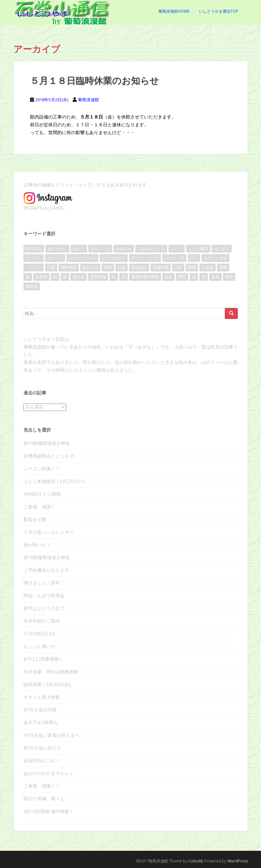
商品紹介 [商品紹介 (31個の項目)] (139, 267)
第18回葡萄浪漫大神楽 (47, 557)
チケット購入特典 (42, 697)
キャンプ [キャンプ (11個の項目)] (55, 258)
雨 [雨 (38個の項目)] (194, 277)
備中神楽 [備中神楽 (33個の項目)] (69, 267)
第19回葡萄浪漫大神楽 (47, 443)
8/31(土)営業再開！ (43, 659)
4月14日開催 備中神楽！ (49, 811)
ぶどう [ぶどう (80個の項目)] (177, 248)
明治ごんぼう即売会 (44, 595)
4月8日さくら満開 (42, 494)
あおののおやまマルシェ (49, 773)
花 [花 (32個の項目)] (123, 277)
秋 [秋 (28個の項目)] (114, 277)
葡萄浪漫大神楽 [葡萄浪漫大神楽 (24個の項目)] (145, 277)
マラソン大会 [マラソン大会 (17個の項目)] (215, 258)
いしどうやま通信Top (219, 11)
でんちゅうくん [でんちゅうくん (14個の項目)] (151, 248)
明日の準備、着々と (44, 799)
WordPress (238, 861)
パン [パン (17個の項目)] (194, 258)
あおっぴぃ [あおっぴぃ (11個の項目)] (57, 248)
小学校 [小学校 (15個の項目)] (208, 267)
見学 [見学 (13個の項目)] (168, 277)
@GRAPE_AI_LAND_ (44, 208)
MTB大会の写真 (40, 710)
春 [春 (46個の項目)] (28, 277)
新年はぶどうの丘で (44, 608)
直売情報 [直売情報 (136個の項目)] (98, 277)
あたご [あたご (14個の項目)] (79, 248)
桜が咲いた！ (37, 545)
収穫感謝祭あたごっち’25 (49, 456)
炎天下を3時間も (41, 722)
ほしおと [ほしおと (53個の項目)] (222, 248)
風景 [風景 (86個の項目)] (215, 277)
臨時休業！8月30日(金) (47, 684)
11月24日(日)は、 (42, 634)
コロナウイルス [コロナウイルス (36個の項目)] (82, 258)
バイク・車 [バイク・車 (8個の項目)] (174, 258)
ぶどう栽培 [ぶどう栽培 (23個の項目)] (198, 248)
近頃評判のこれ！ (42, 760)
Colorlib (196, 861)
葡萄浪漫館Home (174, 11)
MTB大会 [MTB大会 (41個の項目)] (34, 248)
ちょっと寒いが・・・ (46, 646)
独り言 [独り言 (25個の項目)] (79, 277)
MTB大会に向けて (42, 748)
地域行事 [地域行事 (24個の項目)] (161, 267)
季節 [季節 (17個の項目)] (192, 267)
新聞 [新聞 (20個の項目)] (223, 267)
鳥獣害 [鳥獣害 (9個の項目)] (32, 286)
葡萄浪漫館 (88, 100)
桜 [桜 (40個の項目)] (55, 277)
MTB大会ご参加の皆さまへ (51, 735)
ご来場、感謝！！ (42, 786)
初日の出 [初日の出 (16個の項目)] (90, 267)
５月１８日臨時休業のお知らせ (94, 81)
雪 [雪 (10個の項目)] (204, 277)
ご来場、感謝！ (39, 507)
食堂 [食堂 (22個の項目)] (229, 277)
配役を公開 (35, 519)
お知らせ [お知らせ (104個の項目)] (124, 248)
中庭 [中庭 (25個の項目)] (51, 267)
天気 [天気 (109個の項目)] (178, 267)
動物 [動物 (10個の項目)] (108, 267)
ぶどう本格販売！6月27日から (55, 481)
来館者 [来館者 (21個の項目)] (41, 277)
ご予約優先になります (46, 570)
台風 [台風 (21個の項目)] (122, 267)
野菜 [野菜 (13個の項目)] (182, 277)
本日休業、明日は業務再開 (51, 672)
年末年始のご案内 (42, 621)
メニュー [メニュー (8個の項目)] (34, 267)
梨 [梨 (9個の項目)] (65, 277)
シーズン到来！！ (42, 468)
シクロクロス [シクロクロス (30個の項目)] (114, 258)
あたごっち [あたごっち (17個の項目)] (100, 248)
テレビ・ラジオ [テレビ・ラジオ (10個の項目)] (145, 258)
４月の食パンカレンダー (49, 532)
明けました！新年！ (44, 583)
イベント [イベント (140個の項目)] (34, 258)
